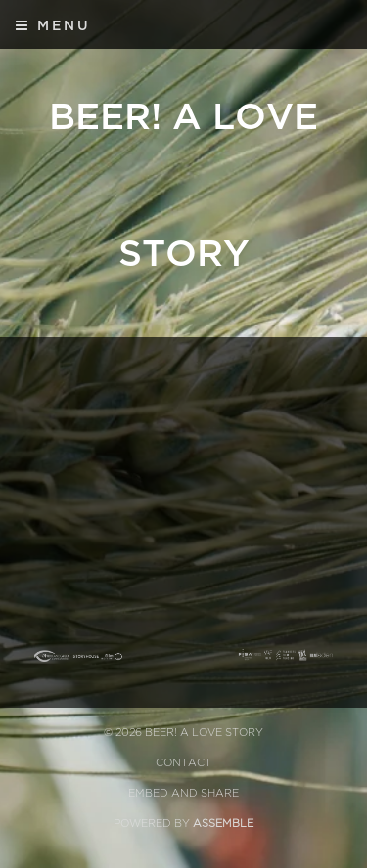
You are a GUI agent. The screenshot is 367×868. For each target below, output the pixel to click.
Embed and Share (183, 793)
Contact (183, 763)
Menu (53, 25)
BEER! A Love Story (183, 186)
